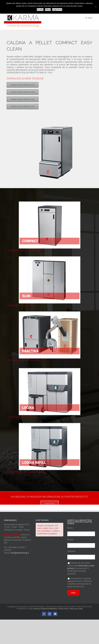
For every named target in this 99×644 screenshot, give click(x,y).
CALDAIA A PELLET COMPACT (25, 250)
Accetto (40, 9)
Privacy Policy (63, 609)
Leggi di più (57, 9)
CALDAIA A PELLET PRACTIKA (24, 360)
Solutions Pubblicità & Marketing (45, 609)
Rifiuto (48, 9)
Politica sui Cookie (76, 609)
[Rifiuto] (96, 7)
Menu (89, 18)
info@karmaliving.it (20, 553)
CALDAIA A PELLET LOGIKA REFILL (27, 472)
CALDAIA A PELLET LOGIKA (23, 417)
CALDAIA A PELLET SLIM (22, 305)
